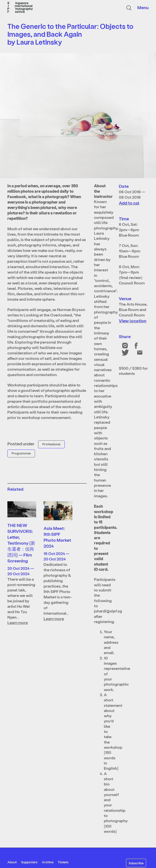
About (12, 862)
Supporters (29, 862)
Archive (48, 862)
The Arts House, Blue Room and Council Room (133, 309)
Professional (51, 444)
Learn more (18, 622)
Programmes (21, 453)
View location (133, 321)
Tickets (63, 862)
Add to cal (129, 203)
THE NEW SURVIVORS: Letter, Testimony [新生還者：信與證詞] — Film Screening (21, 543)
